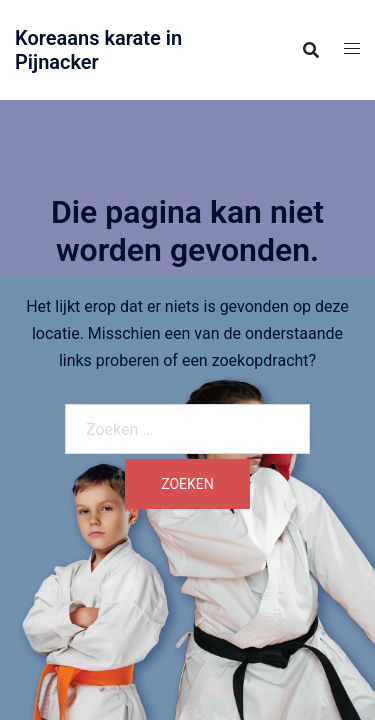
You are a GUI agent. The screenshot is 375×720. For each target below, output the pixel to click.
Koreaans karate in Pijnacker (98, 50)
